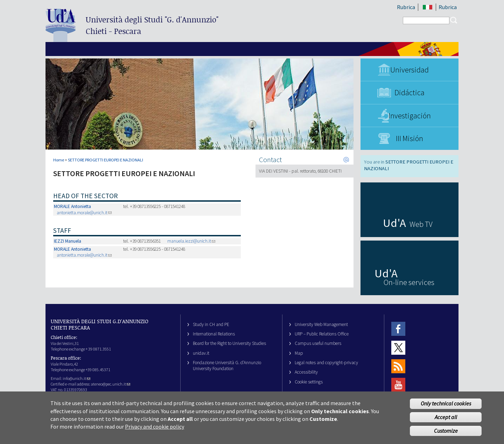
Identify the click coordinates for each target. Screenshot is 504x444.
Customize (446, 434)
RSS (398, 366)
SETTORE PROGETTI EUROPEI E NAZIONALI (106, 160)
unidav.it (201, 353)
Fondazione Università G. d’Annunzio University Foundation (227, 366)
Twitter (398, 348)
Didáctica (409, 92)
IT (428, 7)
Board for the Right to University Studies (229, 343)
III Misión (409, 138)
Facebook (398, 329)
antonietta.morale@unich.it (84, 213)
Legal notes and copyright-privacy (326, 363)
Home (59, 160)
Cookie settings (309, 382)
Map (299, 353)
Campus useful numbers (318, 343)
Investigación (410, 116)
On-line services (409, 282)
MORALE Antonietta (72, 206)
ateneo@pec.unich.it (111, 384)
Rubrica (406, 7)
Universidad (409, 70)
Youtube (398, 385)
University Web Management (321, 324)
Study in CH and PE (211, 324)
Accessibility (306, 372)
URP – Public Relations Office (322, 334)
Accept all (446, 421)
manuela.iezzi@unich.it (191, 241)
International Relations (214, 334)
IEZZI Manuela (68, 241)
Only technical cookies (446, 407)
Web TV (421, 224)
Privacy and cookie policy (155, 430)
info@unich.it (76, 378)
